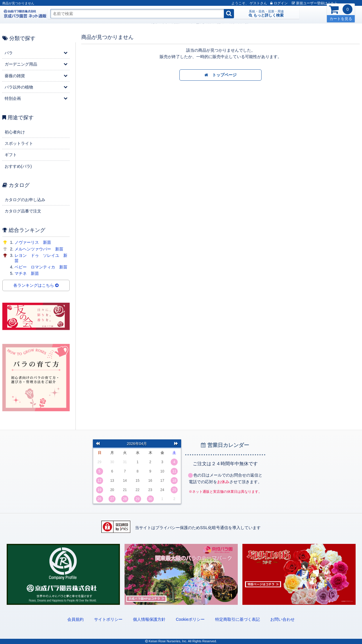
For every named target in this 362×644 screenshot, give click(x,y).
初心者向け (15, 132)
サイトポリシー (108, 619)
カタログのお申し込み (25, 200)
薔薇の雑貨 (15, 76)
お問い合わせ (282, 619)
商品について (91, 22)
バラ (9, 53)
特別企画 (13, 98)
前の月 (98, 443)
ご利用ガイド (66, 22)
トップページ (220, 75)
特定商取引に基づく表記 (237, 619)
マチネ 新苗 (27, 273)
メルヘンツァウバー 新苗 (39, 249)
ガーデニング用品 (21, 64)
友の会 (152, 22)
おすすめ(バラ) (18, 166)
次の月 (176, 443)
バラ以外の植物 (19, 87)
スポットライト (19, 143)
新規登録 (305, 3)
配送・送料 (134, 22)
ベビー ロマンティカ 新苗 (41, 267)
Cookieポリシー (190, 619)
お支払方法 (113, 22)
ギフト (11, 155)
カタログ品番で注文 (23, 211)
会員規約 (75, 619)
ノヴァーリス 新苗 (33, 242)
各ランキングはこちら (36, 286)
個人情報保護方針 (149, 619)
